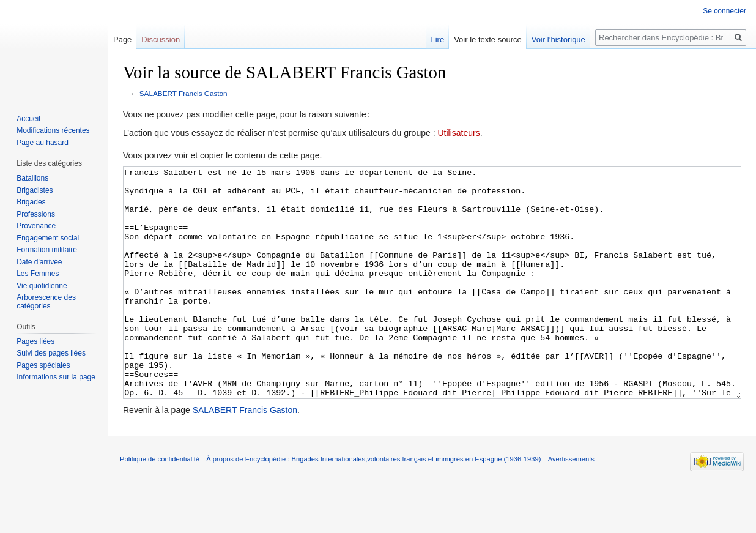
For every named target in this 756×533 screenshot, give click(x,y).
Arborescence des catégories (46, 302)
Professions (36, 214)
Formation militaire (47, 250)
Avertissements (571, 505)
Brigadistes (35, 190)
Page (122, 39)
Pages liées (35, 341)
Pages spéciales (43, 365)
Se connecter (724, 11)
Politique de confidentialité (160, 505)
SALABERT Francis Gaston (183, 93)
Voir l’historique (558, 39)
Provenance (36, 226)
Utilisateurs (458, 133)
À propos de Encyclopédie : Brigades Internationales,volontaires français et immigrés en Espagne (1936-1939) (373, 505)
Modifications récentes (53, 130)
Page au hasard (43, 143)
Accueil (28, 119)
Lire (437, 39)
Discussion (161, 39)
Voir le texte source (488, 39)
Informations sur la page (56, 377)
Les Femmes (38, 274)
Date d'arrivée (39, 262)
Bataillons (32, 178)
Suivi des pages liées (51, 353)
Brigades (31, 202)
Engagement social (48, 238)
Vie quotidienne (42, 286)
